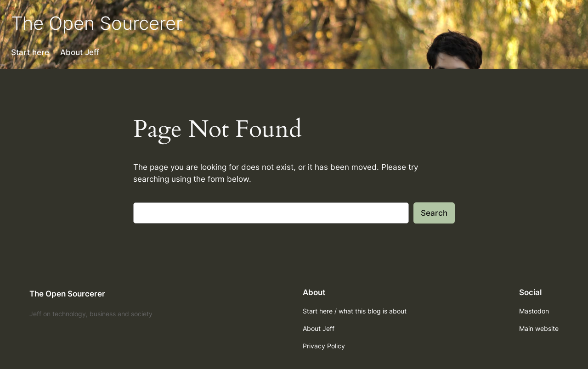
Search (434, 213)
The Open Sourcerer (97, 23)
